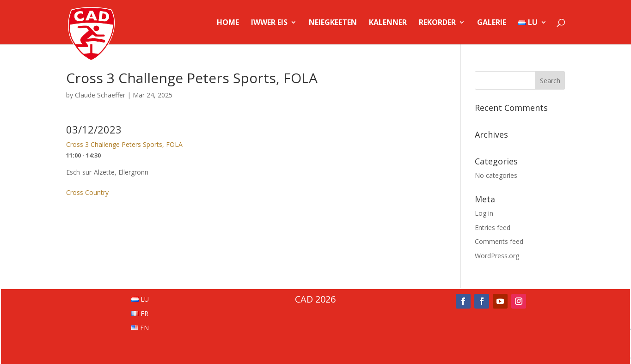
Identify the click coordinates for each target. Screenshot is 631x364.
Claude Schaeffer (100, 95)
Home (228, 23)
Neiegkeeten (333, 23)
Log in (484, 213)
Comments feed (499, 241)
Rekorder (437, 23)
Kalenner (388, 23)
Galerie (492, 23)
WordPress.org (497, 256)
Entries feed (493, 227)
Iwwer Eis (269, 23)
